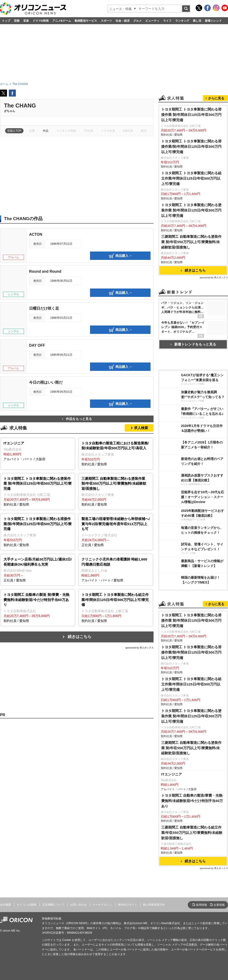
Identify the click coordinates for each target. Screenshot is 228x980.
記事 (32, 131)
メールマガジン (102, 905)
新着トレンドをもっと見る (193, 344)
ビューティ (152, 21)
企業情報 (219, 905)
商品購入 (120, 256)
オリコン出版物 (27, 905)
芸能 (17, 21)
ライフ (167, 21)
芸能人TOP (14, 131)
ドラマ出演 (108, 131)
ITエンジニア (172, 774)
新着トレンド (213, 21)
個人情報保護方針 (154, 905)
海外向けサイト (127, 905)
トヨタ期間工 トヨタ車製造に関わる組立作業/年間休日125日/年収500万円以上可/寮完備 (191, 178)
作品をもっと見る (77, 419)
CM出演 (128, 131)
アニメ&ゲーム (62, 21)
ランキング (182, 21)
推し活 (197, 21)
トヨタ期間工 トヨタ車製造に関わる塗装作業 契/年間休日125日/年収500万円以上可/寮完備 (191, 210)
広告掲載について (53, 905)
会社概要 (6, 905)
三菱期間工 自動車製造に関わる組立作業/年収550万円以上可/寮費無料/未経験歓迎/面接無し (192, 833)
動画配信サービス (86, 21)
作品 (46, 131)
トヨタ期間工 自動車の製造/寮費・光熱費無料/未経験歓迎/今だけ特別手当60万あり (192, 801)
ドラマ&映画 (41, 21)
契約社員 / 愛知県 (116, 453)
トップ (6, 21)
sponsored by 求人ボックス (139, 648)
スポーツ (106, 21)
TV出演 (88, 131)
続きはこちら (80, 637)
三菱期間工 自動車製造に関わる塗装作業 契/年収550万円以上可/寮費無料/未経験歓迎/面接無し (191, 242)
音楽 (26, 21)
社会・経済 (123, 21)
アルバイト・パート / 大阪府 (38, 451)
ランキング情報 (66, 131)
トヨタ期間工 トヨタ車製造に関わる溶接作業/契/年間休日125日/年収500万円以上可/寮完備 (191, 146)
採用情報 (201, 905)
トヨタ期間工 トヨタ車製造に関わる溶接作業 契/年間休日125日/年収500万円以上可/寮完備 (191, 115)
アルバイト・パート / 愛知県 (116, 569)
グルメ (137, 21)
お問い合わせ (78, 905)
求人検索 (141, 428)
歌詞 (144, 131)
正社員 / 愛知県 (116, 532)
